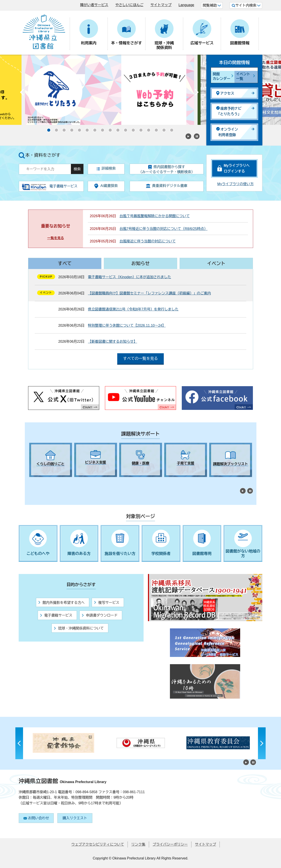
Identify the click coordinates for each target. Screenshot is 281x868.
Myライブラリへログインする (237, 168)
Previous (22, 93)
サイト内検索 (246, 5)
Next (196, 93)
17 (170, 129)
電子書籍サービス (56, 615)
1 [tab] (31, 481)
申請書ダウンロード (100, 615)
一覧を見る (56, 238)
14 (147, 129)
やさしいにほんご (129, 5)
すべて (65, 263)
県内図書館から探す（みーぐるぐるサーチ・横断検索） (167, 169)
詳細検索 (106, 168)
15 (155, 129)
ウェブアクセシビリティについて (98, 844)
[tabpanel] (51, 460)
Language (186, 5)
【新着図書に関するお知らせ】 (113, 342)
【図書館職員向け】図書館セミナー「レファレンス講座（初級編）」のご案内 (150, 293)
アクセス (225, 93)
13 (139, 129)
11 (124, 129)
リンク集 (138, 844)
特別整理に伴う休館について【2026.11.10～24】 (127, 325)
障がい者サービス (94, 5)
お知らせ (140, 263)
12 (132, 129)
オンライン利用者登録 (227, 132)
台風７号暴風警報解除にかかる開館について (155, 216)
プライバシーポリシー (170, 844)
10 (116, 129)
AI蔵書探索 (106, 186)
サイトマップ (161, 5)
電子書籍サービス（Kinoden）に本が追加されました (130, 277)
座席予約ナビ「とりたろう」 (229, 111)
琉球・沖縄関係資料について (79, 628)
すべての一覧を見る (140, 359)
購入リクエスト (75, 818)
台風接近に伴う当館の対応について (148, 241)
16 (162, 129)
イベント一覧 (243, 76)
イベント (216, 263)
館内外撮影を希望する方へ (61, 603)
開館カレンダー (222, 76)
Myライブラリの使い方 (235, 184)
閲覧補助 (212, 5)
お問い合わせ (36, 818)
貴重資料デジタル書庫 (167, 186)
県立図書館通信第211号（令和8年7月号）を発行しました (133, 309)
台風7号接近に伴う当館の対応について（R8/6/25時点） (163, 229)
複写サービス (107, 603)
